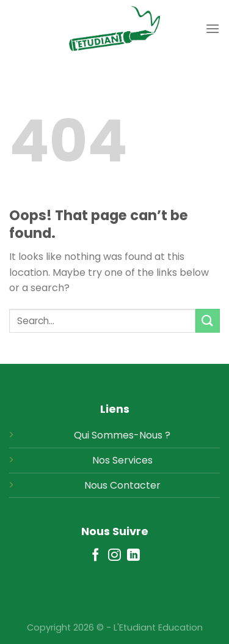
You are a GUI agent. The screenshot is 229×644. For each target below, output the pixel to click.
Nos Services (122, 460)
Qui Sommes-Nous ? (122, 435)
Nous (96, 485)
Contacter (135, 485)
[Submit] (208, 321)
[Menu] (213, 28)
